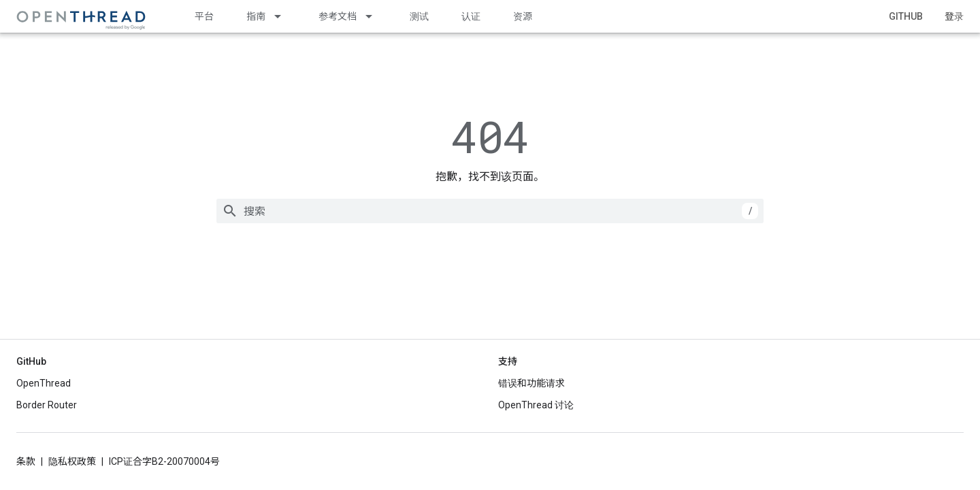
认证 (471, 16)
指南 (256, 16)
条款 (26, 461)
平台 (204, 16)
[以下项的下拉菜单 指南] (284, 16)
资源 (523, 16)
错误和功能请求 (532, 383)
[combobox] (490, 211)
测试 (419, 16)
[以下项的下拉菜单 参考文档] (375, 16)
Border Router (47, 405)
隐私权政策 (72, 461)
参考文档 (338, 16)
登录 (954, 16)
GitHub (906, 16)
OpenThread (44, 383)
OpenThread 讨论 (536, 405)
